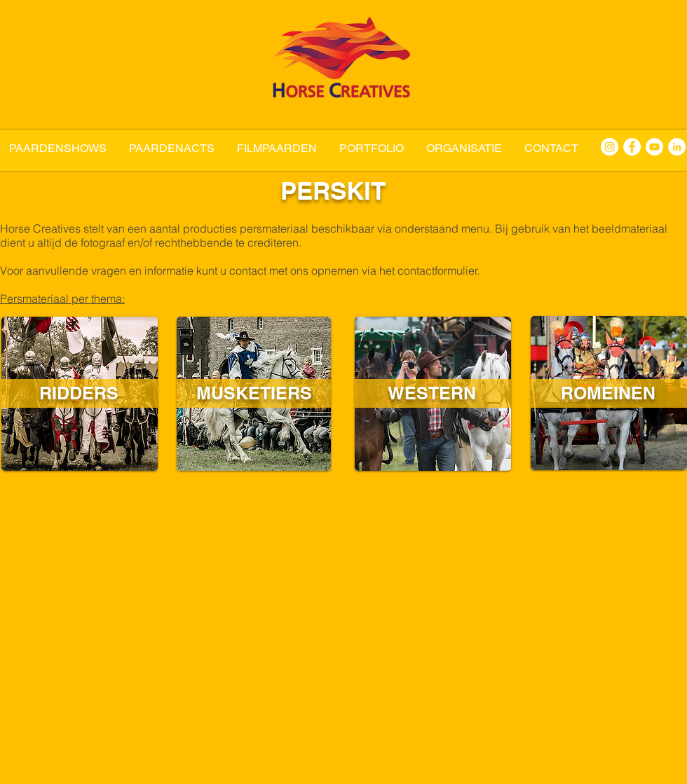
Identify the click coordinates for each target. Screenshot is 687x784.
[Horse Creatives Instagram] (610, 147)
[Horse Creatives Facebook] (632, 147)
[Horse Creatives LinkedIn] (677, 147)
